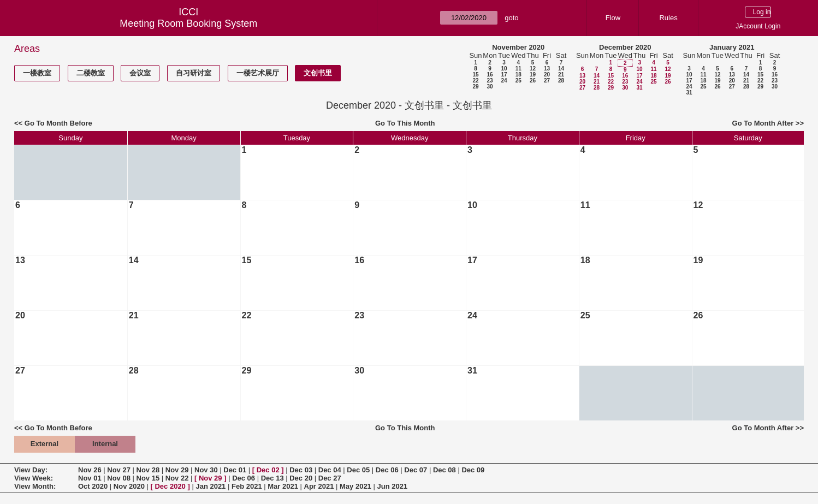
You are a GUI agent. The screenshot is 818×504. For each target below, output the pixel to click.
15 (475, 75)
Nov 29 (177, 470)
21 (561, 75)
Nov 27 (119, 470)
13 (547, 69)
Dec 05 (358, 470)
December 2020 (625, 47)
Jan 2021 (211, 486)
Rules (668, 18)
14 (561, 69)
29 (475, 87)
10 (504, 69)
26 (533, 81)
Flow (613, 18)
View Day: (31, 470)
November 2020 (518, 47)
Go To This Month (405, 123)
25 (518, 81)
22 (475, 81)
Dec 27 (330, 478)
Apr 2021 (319, 486)
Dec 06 (387, 470)
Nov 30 (206, 470)
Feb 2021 (247, 486)
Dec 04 (330, 470)
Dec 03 (301, 470)
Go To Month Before (58, 123)
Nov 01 (90, 478)
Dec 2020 (170, 486)
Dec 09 (473, 470)
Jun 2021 (392, 486)
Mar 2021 (283, 486)
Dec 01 (235, 470)
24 (504, 81)
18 (518, 75)
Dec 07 (416, 470)
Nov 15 (148, 478)
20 (547, 75)
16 (490, 75)
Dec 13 (272, 478)
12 (533, 69)
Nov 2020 (129, 486)
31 (639, 88)
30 (490, 87)
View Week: (34, 478)
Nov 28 (148, 470)
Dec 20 (301, 478)
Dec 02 (268, 470)
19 (533, 75)
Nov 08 (119, 478)
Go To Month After (763, 123)
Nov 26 (90, 470)
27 (547, 81)
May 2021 (355, 486)
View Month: (35, 486)
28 (561, 81)
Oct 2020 (93, 486)
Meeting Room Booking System (188, 23)
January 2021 (732, 47)
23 (490, 81)
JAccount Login (758, 26)
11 (518, 69)
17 (504, 75)
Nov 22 (177, 478)
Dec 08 (444, 470)
